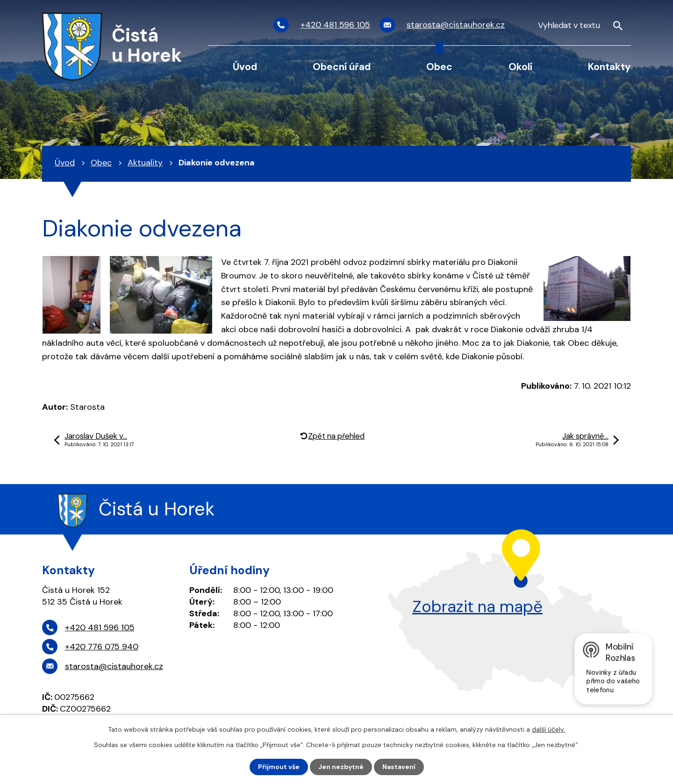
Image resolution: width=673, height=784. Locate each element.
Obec (439, 67)
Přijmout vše (279, 767)
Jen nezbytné (341, 767)
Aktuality (145, 163)
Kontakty (609, 67)
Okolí (520, 67)
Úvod (245, 67)
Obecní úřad (342, 67)
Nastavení (399, 767)
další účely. (548, 729)
